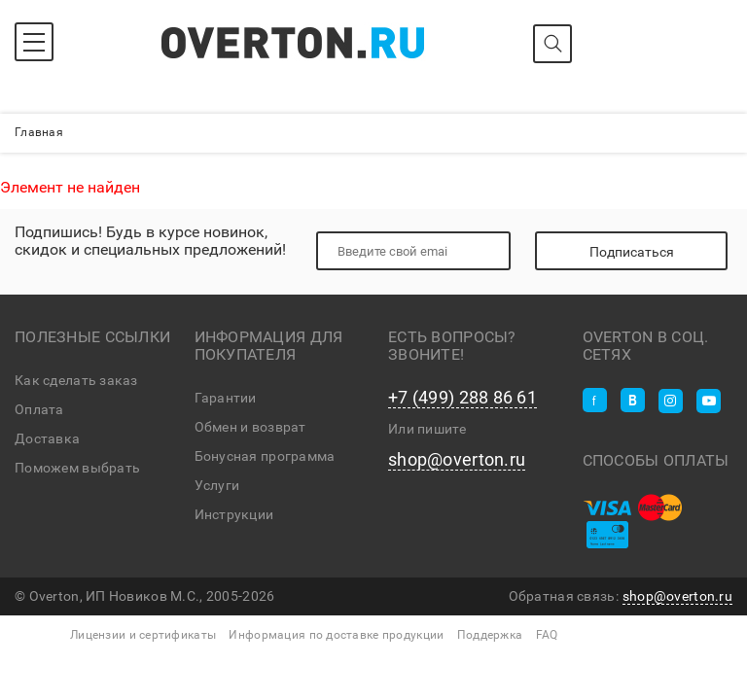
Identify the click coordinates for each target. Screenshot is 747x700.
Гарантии (226, 398)
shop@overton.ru (457, 460)
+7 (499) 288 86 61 (462, 398)
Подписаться (632, 252)
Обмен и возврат (250, 427)
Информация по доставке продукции (336, 635)
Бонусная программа (265, 456)
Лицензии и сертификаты (143, 635)
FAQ (547, 635)
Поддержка (490, 635)
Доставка (47, 438)
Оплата (39, 409)
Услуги (217, 485)
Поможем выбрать (77, 468)
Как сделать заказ (76, 380)
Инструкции (234, 514)
